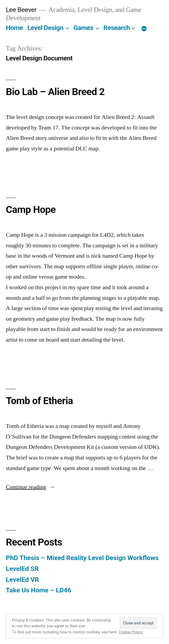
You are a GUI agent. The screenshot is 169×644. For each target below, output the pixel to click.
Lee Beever (21, 10)
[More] (144, 29)
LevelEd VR (22, 580)
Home (14, 28)
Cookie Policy (131, 632)
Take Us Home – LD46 (38, 590)
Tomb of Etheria (39, 401)
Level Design (45, 28)
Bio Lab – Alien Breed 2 (55, 92)
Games (83, 28)
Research (117, 28)
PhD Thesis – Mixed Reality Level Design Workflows (82, 558)
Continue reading (30, 487)
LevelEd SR (22, 569)
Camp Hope (31, 210)
